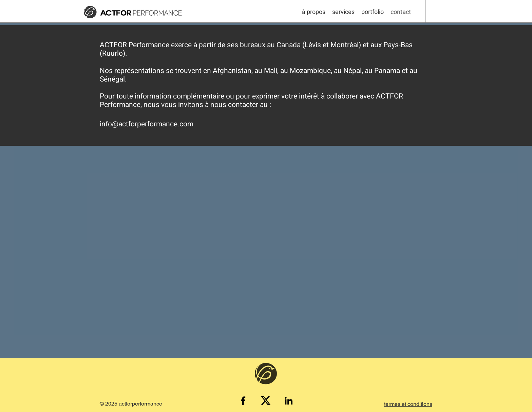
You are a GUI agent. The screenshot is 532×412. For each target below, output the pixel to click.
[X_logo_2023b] (266, 401)
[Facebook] (243, 401)
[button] (408, 404)
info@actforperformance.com (147, 124)
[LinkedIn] (289, 401)
